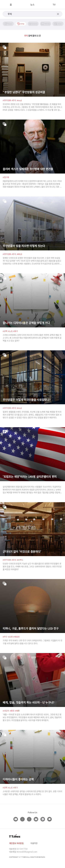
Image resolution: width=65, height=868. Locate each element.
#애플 (17, 711)
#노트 (10, 331)
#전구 (5, 637)
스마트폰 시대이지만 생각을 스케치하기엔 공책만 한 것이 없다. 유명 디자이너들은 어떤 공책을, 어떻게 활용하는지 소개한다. (32, 793)
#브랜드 (20, 560)
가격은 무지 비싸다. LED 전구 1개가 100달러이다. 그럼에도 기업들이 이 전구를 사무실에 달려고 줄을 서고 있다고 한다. (32, 642)
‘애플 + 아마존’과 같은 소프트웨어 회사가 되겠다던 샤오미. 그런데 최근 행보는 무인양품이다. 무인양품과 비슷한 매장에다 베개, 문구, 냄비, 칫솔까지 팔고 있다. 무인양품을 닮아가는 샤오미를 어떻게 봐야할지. (32, 717)
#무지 (14, 100)
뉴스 (32, 5)
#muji (19, 100)
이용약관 (34, 843)
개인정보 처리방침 (16, 843)
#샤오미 (6, 711)
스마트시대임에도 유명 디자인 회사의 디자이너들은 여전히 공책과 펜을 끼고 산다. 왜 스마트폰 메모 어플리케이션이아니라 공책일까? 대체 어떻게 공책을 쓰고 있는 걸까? (32, 338)
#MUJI (20, 254)
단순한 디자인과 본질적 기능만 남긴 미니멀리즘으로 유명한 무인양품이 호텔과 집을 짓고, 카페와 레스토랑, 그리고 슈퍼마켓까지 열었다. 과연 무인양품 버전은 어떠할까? (32, 566)
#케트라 (16, 637)
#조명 (10, 637)
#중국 (12, 711)
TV (54, 5)
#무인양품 (7, 100)
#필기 (16, 331)
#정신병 (6, 177)
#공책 (5, 331)
